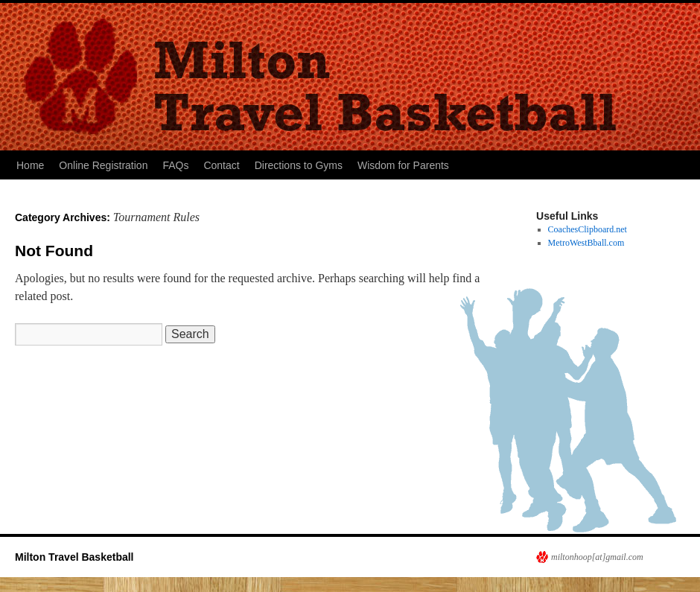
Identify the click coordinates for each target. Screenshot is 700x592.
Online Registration (103, 165)
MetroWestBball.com (586, 243)
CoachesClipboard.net (588, 229)
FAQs (175, 165)
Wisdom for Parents (403, 165)
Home (30, 165)
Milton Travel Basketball (74, 557)
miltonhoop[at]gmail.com (597, 557)
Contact (221, 165)
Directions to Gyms (299, 165)
